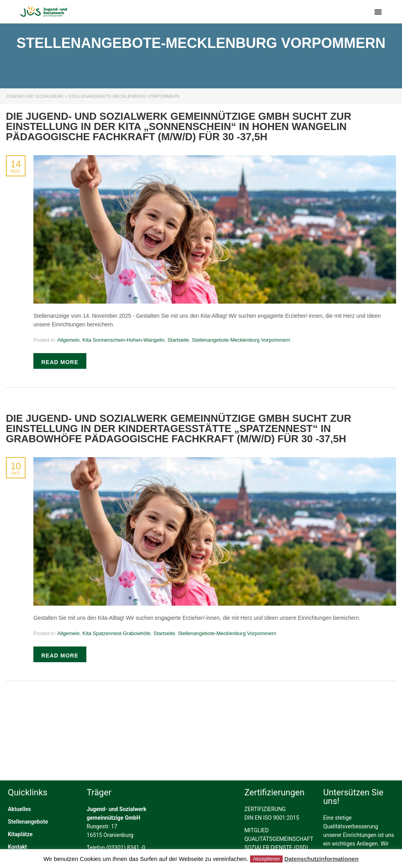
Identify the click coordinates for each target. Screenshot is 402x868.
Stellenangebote (28, 847)
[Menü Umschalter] (378, 12)
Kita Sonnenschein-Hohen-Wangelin (123, 340)
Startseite (178, 340)
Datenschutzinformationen (321, 859)
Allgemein (69, 340)
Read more (60, 362)
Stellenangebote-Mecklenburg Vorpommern (241, 340)
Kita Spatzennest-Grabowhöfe (116, 633)
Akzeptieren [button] (266, 859)
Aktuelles (19, 834)
